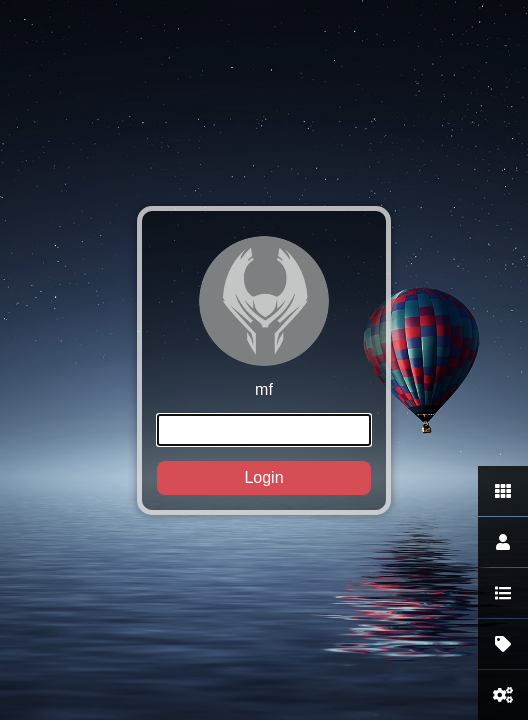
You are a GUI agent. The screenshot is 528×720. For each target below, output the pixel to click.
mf (264, 365)
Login (263, 477)
